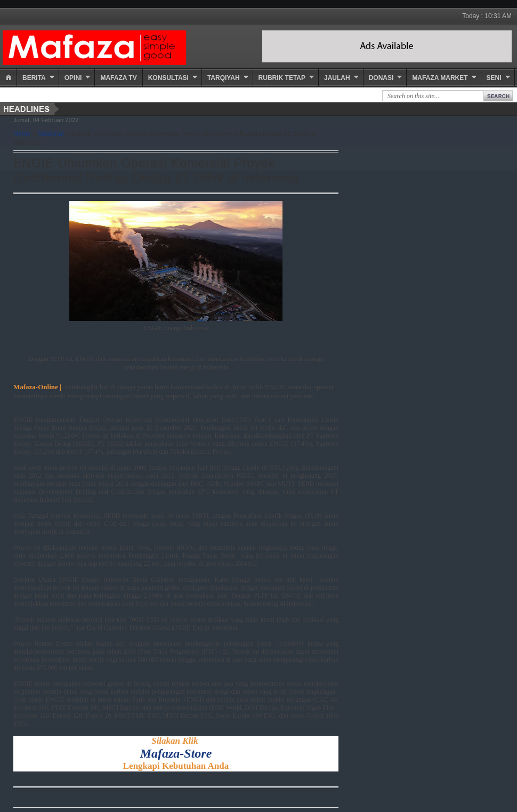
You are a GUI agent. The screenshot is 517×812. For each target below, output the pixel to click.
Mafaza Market (440, 78)
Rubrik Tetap (282, 78)
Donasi (381, 78)
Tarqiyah (224, 78)
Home (22, 134)
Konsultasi (168, 78)
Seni (494, 78)
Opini (73, 78)
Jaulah (337, 78)
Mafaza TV (118, 78)
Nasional (51, 134)
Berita (34, 78)
